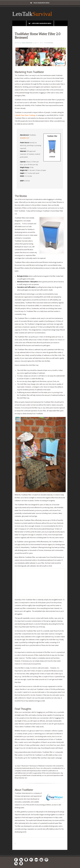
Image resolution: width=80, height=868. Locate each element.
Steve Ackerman (27, 43)
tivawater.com (24, 138)
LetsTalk (22, 14)
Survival (42, 14)
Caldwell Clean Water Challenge (25, 115)
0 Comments (49, 43)
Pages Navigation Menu (40, 3)
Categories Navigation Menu (40, 23)
